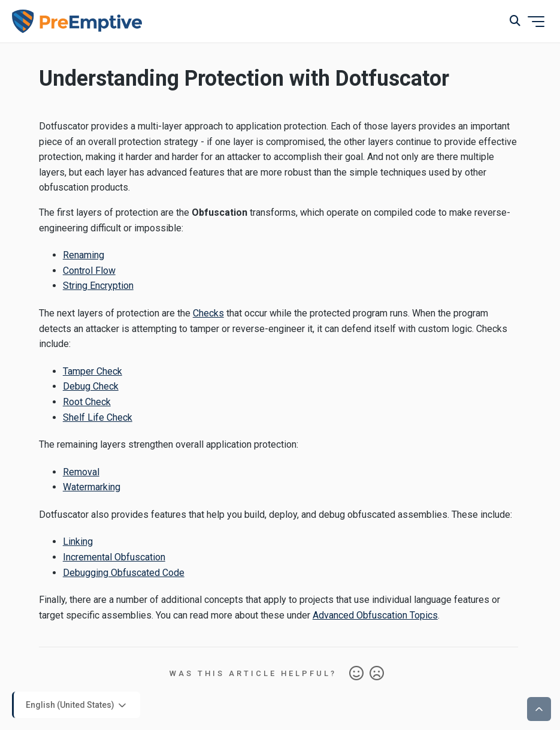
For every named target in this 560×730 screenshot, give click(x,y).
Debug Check (91, 386)
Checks (208, 313)
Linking (78, 542)
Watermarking (92, 487)
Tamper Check (93, 371)
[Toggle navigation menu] (536, 22)
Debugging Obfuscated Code (124, 573)
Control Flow (89, 271)
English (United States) (77, 705)
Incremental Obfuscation (114, 557)
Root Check (87, 402)
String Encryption (98, 286)
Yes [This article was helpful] (356, 674)
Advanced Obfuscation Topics (375, 615)
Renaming (84, 255)
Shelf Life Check (98, 417)
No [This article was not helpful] (377, 674)
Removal (81, 472)
